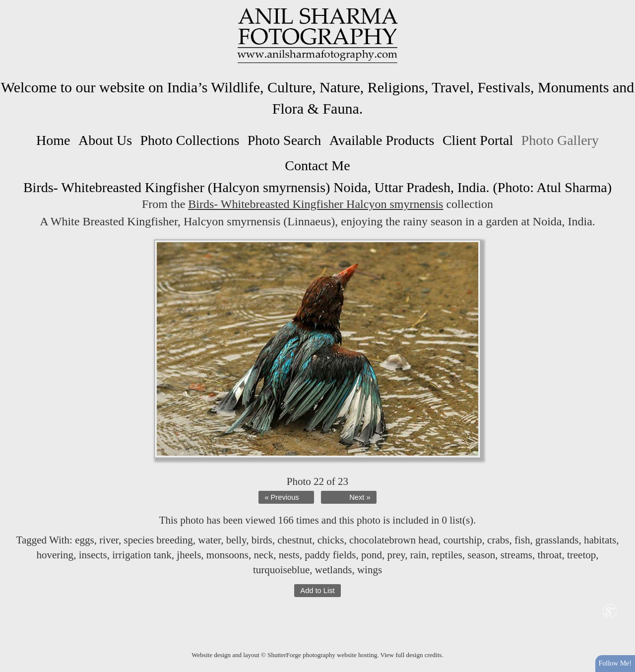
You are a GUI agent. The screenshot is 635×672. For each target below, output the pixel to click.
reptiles (447, 555)
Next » (360, 497)
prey (396, 555)
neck (264, 555)
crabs (498, 540)
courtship (462, 540)
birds (262, 540)
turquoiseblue (281, 570)
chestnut (295, 540)
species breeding (158, 540)
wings (370, 570)
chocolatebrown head (394, 540)
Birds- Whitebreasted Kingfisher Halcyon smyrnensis (316, 204)
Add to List (317, 591)
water (209, 540)
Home (53, 140)
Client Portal (478, 140)
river (109, 540)
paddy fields (330, 555)
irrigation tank (142, 555)
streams (516, 555)
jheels (189, 555)
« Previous (282, 497)
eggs (85, 540)
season (481, 555)
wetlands (334, 570)
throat (549, 555)
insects (93, 555)
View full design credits (411, 655)
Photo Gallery (560, 140)
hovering (55, 555)
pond (372, 555)
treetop (581, 555)
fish (522, 540)
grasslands (557, 540)
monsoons (227, 555)
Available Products (382, 140)
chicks (331, 540)
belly (236, 540)
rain (418, 555)
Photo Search (285, 140)
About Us (105, 140)
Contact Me (317, 166)
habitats (600, 540)
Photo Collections (190, 140)
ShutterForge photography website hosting (322, 655)
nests (289, 555)
